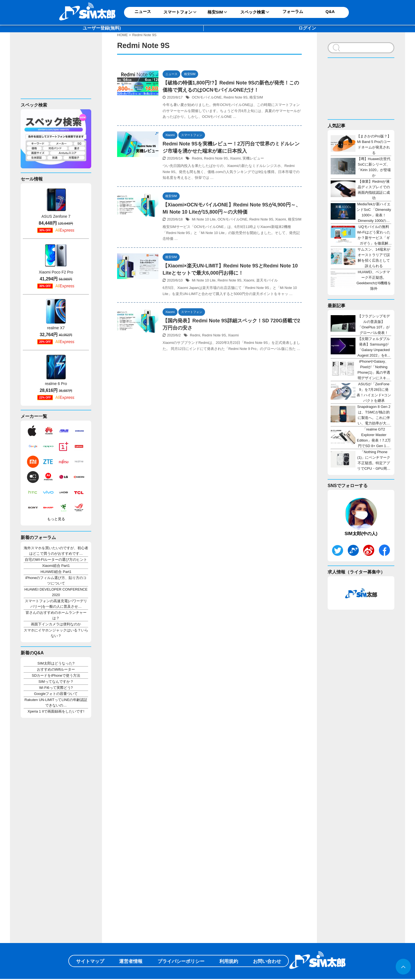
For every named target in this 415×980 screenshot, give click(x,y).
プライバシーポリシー (181, 961)
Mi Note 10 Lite (204, 219)
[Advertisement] (54, 70)
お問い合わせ (267, 961)
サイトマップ (90, 961)
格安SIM (215, 12)
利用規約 (229, 961)
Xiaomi (235, 158)
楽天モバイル (267, 280)
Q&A (330, 11)
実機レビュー (253, 158)
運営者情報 (131, 961)
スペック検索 (253, 12)
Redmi (197, 158)
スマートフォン (178, 12)
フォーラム (293, 11)
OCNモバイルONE (207, 97)
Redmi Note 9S (235, 97)
